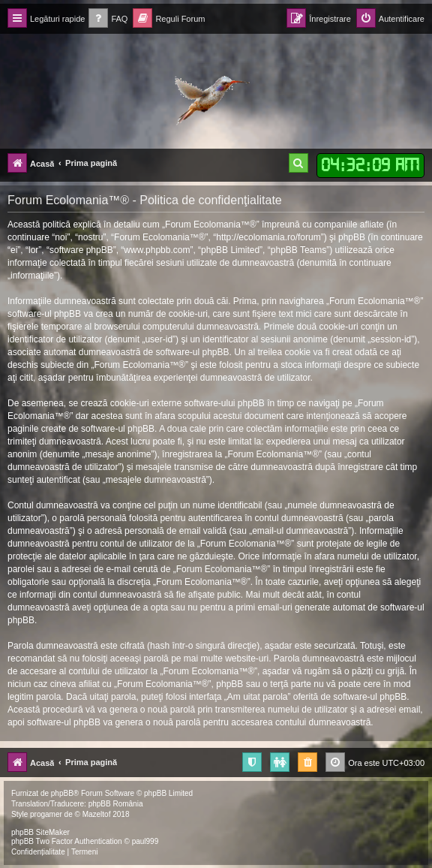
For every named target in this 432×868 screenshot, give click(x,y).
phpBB (62, 793)
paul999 (145, 841)
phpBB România (116, 804)
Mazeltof (97, 814)
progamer (46, 814)
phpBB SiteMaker (40, 832)
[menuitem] (108, 19)
